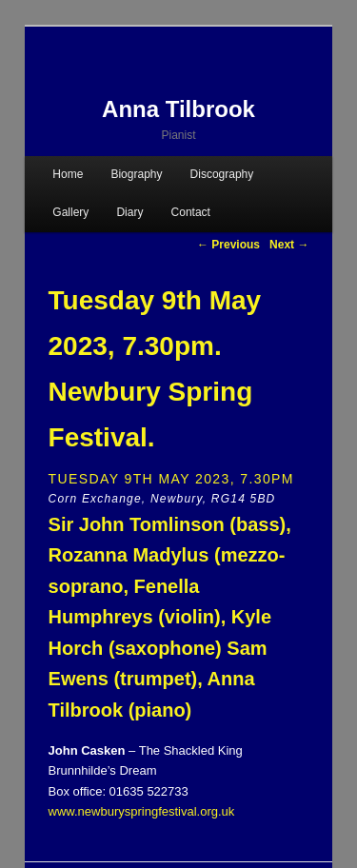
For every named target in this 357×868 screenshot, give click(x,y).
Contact (191, 212)
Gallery (70, 212)
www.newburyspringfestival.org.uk (142, 811)
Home (68, 174)
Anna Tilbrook (178, 109)
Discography (222, 174)
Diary (129, 212)
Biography (136, 174)
